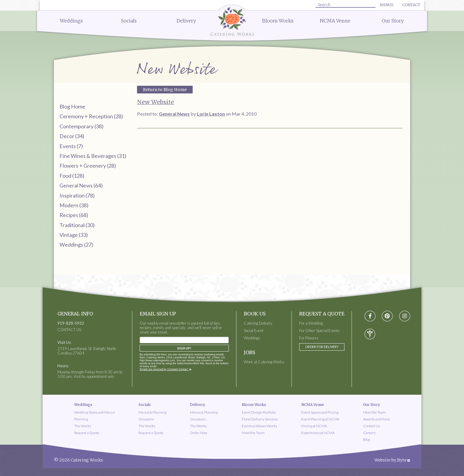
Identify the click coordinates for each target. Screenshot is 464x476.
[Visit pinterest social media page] (387, 316)
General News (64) (81, 185)
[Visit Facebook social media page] (370, 316)
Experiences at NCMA (318, 433)
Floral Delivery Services (260, 419)
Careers (369, 433)
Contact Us (372, 426)
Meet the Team (253, 433)
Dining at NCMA (314, 426)
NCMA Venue (335, 21)
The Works (83, 426)
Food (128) (72, 176)
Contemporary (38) (82, 126)
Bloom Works (278, 21)
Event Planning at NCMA (320, 419)
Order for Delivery (322, 347)
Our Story (393, 21)
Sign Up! (184, 348)
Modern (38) (74, 205)
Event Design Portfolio (259, 412)
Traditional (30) (77, 225)
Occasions (146, 419)
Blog (366, 439)
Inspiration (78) (77, 195)
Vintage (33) (74, 235)
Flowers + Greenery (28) (88, 166)
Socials (129, 21)
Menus (386, 5)
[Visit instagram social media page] (405, 316)
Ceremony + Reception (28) (91, 116)
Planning (81, 419)
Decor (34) (72, 136)
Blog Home (72, 106)
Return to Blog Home (165, 90)
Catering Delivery (258, 323)
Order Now (199, 433)
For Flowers (309, 338)
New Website (156, 102)
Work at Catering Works (264, 362)
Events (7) (71, 146)
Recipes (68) (74, 215)
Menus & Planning (152, 412)
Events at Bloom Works (259, 426)
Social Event (254, 331)
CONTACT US (69, 330)
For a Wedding (311, 323)
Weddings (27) (76, 245)
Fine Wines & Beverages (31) (93, 156)
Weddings (71, 21)
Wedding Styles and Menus (95, 412)
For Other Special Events (319, 331)
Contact (411, 5)
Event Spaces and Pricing (320, 412)
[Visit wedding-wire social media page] (370, 334)
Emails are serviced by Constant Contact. (164, 369)
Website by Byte (390, 460)
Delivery (186, 21)
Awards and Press (376, 419)
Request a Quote (87, 433)
